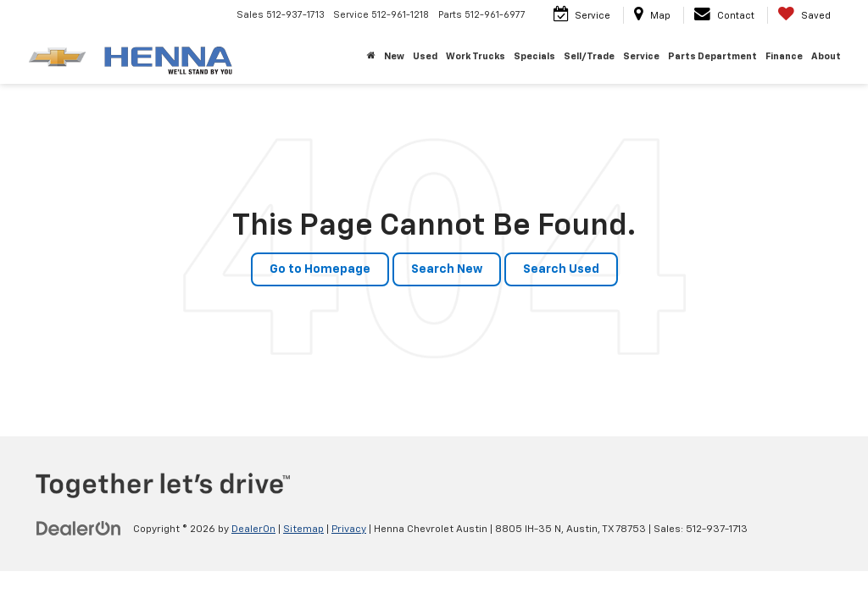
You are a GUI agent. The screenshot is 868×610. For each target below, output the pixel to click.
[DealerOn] (79, 529)
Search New (447, 269)
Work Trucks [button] (476, 56)
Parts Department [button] (712, 56)
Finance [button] (784, 56)
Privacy (349, 530)
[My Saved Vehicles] (804, 15)
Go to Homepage (320, 269)
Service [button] (641, 56)
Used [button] (425, 56)
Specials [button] (534, 56)
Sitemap (303, 530)
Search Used (561, 269)
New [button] (394, 56)
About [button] (826, 56)
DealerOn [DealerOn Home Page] (253, 530)
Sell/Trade (589, 56)
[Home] (371, 57)
